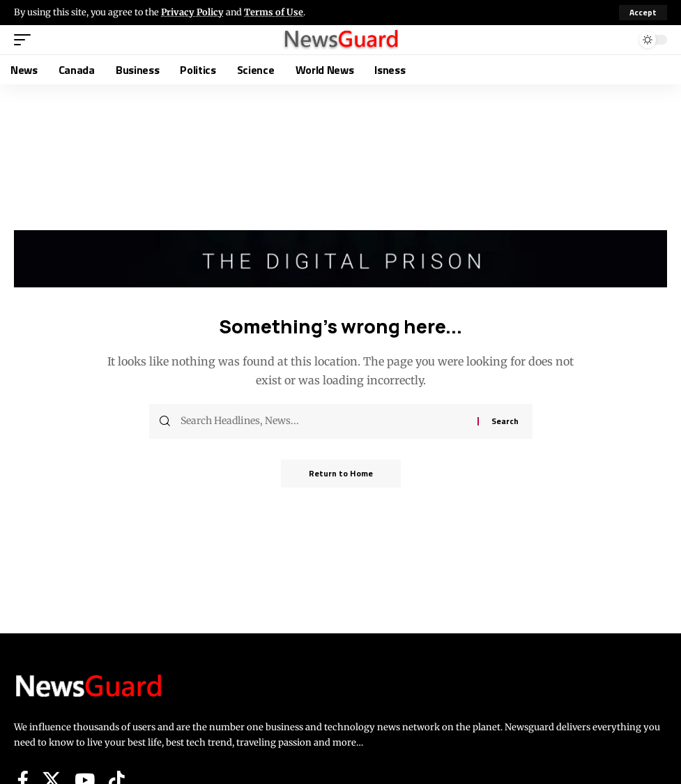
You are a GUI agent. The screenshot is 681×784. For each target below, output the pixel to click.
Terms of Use (274, 12)
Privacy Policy (192, 12)
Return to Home (341, 473)
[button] (643, 13)
